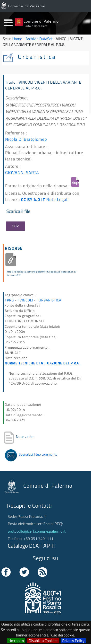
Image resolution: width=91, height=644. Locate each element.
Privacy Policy (73, 641)
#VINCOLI (25, 300)
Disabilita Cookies (43, 641)
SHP (16, 226)
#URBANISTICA (49, 300)
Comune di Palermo (27, 6)
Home (17, 39)
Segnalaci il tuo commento (38, 454)
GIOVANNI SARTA (22, 172)
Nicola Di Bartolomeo (26, 139)
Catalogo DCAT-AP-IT (32, 546)
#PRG (9, 300)
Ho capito (16, 641)
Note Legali (58, 199)
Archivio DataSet (39, 39)
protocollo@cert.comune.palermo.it (37, 531)
